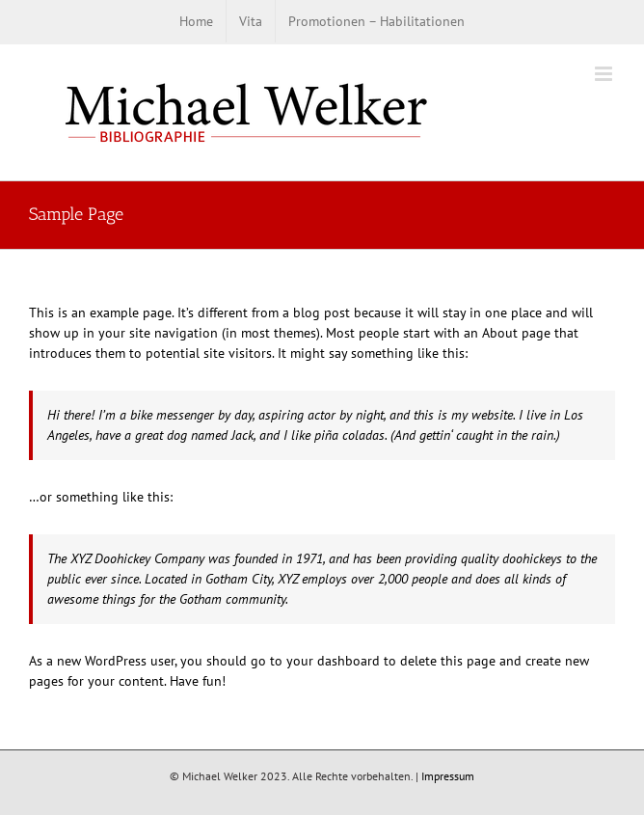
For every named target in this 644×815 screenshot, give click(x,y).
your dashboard (333, 661)
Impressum (448, 776)
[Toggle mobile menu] (605, 74)
